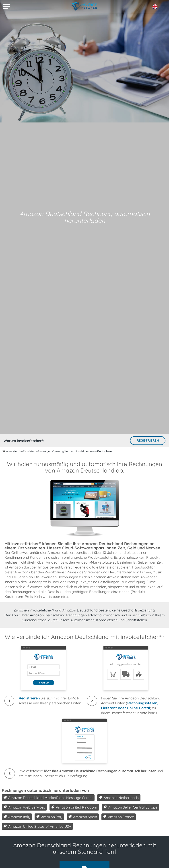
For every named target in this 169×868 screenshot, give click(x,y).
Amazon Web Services (24, 807)
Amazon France (119, 817)
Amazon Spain (83, 817)
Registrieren (148, 440)
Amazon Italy (17, 817)
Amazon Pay (49, 817)
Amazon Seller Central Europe (130, 807)
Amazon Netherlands (119, 798)
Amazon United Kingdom (74, 807)
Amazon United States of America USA (37, 826)
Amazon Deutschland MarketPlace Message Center (48, 798)
